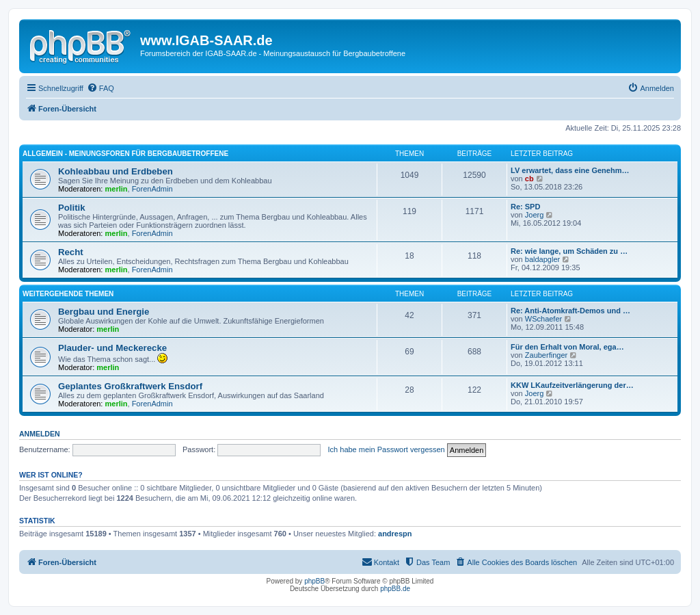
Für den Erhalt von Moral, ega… (567, 347)
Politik (72, 208)
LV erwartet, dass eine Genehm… (570, 170)
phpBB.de (395, 589)
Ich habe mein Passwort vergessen (387, 449)
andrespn (395, 534)
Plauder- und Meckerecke (112, 348)
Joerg (535, 215)
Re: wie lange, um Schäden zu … (569, 251)
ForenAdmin (152, 189)
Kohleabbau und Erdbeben (116, 171)
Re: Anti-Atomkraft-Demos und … (570, 311)
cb (529, 179)
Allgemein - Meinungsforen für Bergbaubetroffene (125, 154)
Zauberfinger (546, 355)
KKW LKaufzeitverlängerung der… (572, 385)
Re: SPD (525, 207)
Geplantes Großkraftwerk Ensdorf (130, 386)
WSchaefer (543, 319)
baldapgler (542, 259)
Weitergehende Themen (68, 294)
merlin (117, 189)
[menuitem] (100, 88)
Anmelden (40, 434)
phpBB (314, 581)
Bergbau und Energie (104, 312)
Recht (71, 252)
